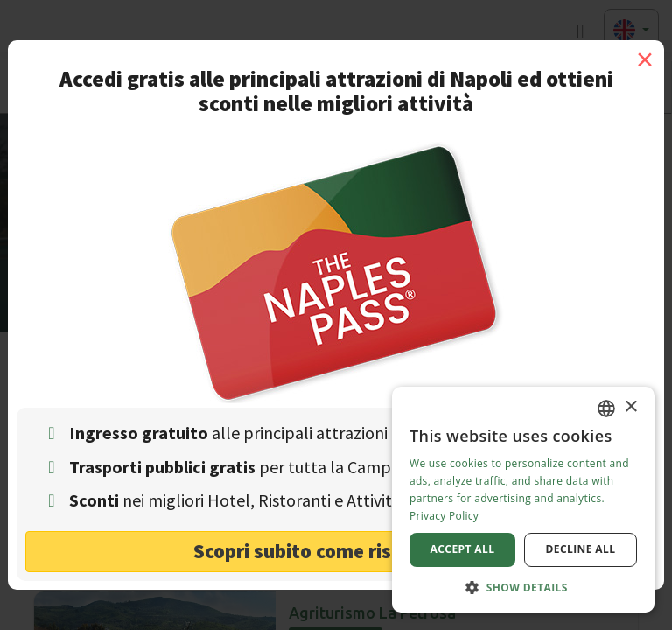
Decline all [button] (581, 549)
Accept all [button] (463, 549)
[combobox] (606, 409)
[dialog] (523, 500)
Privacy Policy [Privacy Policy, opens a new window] (444, 516)
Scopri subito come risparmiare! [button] (336, 551)
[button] (523, 587)
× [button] (630, 407)
